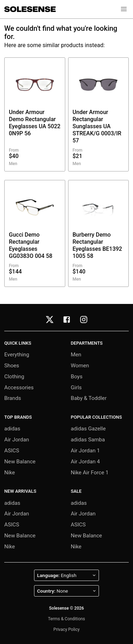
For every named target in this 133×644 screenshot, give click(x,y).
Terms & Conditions (66, 619)
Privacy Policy (67, 629)
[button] (124, 9)
